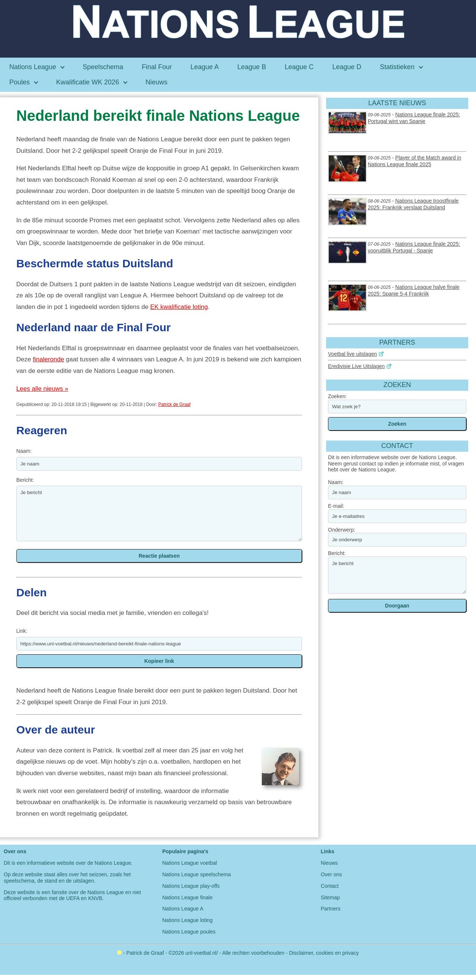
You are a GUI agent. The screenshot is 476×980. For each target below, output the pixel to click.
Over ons (331, 874)
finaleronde (48, 359)
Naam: (24, 451)
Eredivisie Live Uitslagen (356, 366)
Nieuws (329, 863)
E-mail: (336, 506)
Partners (330, 909)
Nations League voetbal (189, 863)
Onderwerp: (342, 530)
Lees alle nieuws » (42, 389)
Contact (329, 886)
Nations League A (183, 909)
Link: (22, 631)
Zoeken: (337, 396)
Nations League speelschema (196, 874)
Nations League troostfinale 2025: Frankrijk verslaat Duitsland (413, 204)
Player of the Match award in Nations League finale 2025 (414, 161)
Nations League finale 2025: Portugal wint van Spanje (414, 118)
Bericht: (25, 480)
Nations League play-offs (191, 886)
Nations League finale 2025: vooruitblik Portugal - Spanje (414, 247)
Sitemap (330, 897)
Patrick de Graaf (175, 404)
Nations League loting (187, 920)
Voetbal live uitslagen (353, 354)
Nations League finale (187, 897)
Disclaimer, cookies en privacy (324, 953)
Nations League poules (189, 932)
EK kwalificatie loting (179, 307)
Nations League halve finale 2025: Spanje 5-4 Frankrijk (414, 290)
